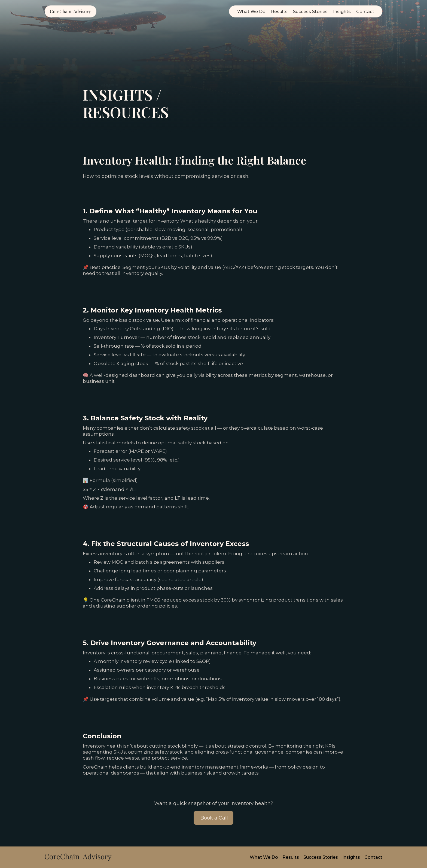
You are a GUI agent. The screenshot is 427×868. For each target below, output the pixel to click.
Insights (342, 12)
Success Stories (310, 12)
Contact (365, 12)
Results (279, 12)
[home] (71, 11)
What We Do (251, 12)
